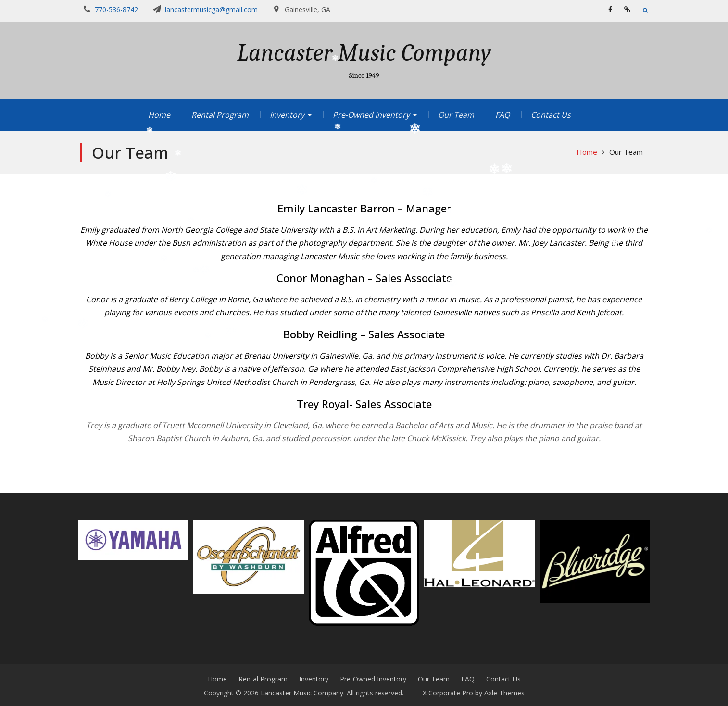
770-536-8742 (116, 9)
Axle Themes (504, 693)
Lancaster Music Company (364, 53)
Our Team (456, 115)
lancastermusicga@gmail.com (211, 9)
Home (159, 115)
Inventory (287, 115)
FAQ (502, 115)
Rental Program (220, 115)
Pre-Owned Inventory (371, 115)
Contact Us (551, 115)
